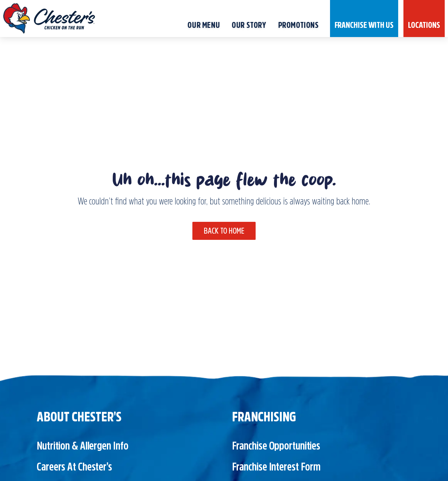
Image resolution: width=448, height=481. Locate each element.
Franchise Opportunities (276, 446)
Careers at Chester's (74, 467)
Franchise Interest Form (276, 467)
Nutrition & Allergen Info (83, 446)
